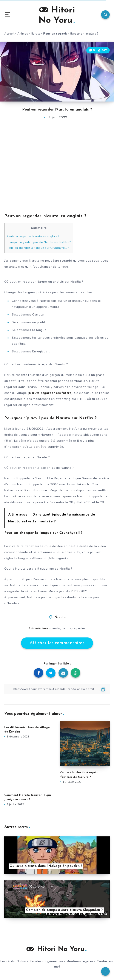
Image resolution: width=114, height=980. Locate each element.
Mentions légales (80, 961)
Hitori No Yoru (57, 15)
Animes (23, 34)
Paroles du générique (46, 961)
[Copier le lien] (57, 689)
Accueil (9, 34)
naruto (55, 628)
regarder (79, 628)
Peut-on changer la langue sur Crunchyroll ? (38, 248)
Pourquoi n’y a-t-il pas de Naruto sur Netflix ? (39, 242)
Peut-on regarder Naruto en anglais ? (33, 237)
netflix (66, 628)
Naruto (36, 34)
